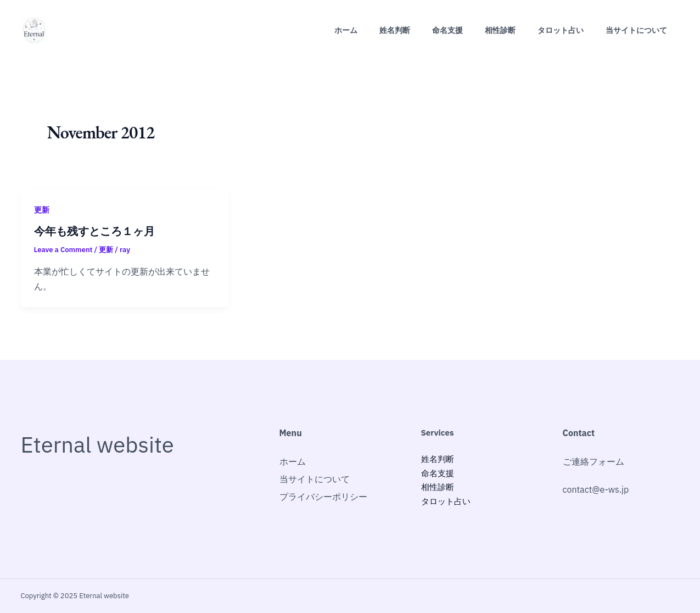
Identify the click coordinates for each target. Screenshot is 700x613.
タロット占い (561, 30)
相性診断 (500, 30)
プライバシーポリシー (323, 497)
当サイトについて (636, 30)
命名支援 (447, 30)
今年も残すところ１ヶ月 (94, 231)
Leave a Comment (63, 250)
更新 (42, 210)
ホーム (346, 30)
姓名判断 (395, 30)
